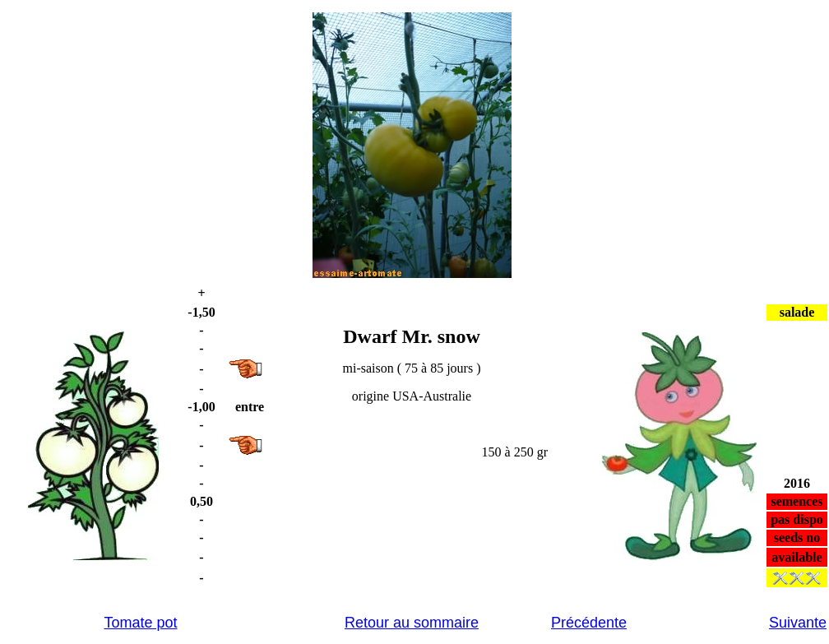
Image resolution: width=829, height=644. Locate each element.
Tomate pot (140, 623)
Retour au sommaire (412, 623)
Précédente (589, 623)
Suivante (798, 623)
